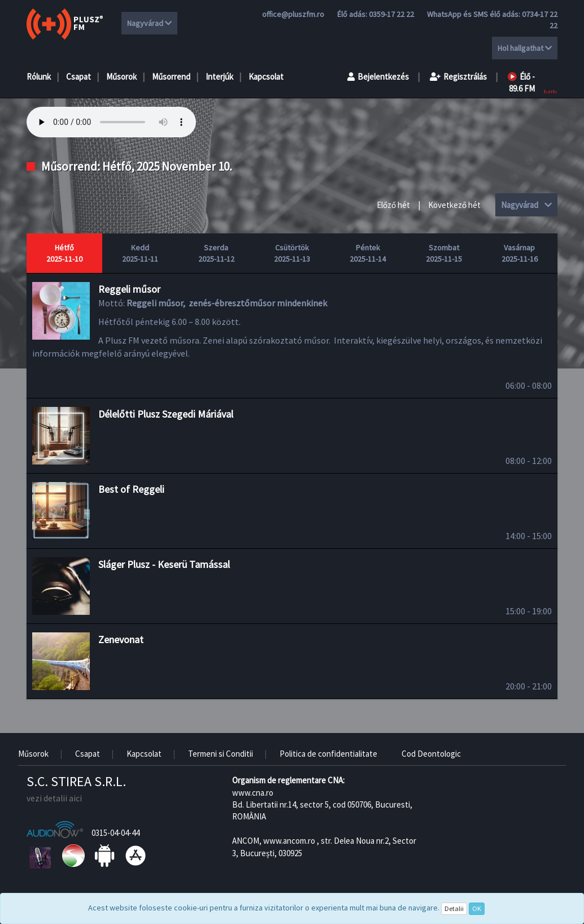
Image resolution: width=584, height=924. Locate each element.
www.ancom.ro (289, 841)
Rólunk (39, 77)
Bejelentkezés (378, 77)
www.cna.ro (253, 793)
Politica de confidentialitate (328, 754)
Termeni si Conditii (221, 754)
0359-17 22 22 (391, 14)
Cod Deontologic (431, 754)
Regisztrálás (458, 77)
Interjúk (219, 77)
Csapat (79, 77)
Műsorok (121, 77)
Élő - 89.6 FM (521, 83)
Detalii (454, 908)
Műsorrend (171, 77)
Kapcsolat (266, 77)
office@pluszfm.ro (293, 14)
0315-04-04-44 (116, 833)
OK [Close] (477, 908)
